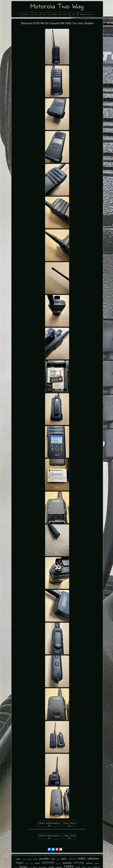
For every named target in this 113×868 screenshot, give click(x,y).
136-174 (72, 859)
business (90, 863)
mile (58, 859)
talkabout (93, 859)
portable (44, 859)
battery (37, 863)
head (30, 859)
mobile (18, 859)
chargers (24, 859)
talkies (27, 864)
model (97, 863)
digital (20, 863)
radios (82, 858)
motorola (48, 862)
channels (58, 863)
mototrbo (67, 863)
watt (53, 859)
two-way (79, 862)
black (32, 863)
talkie (64, 859)
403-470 (35, 859)
